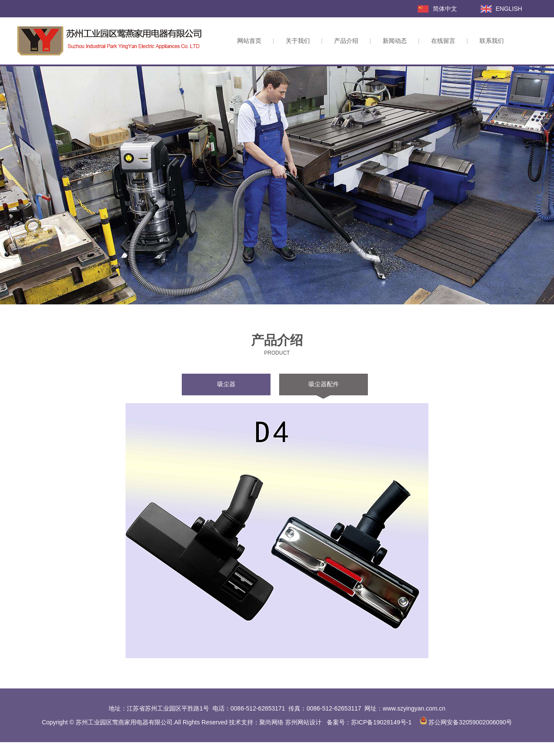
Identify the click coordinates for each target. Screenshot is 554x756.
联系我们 (492, 41)
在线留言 (443, 41)
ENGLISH (509, 9)
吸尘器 (226, 384)
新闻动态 (395, 41)
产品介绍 (346, 41)
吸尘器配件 (324, 384)
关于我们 (298, 41)
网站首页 (249, 41)
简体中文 (445, 9)
